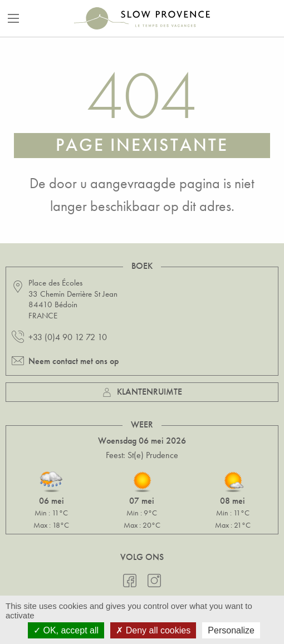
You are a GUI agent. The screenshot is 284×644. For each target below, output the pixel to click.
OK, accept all (66, 630)
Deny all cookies (153, 630)
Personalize (231, 630)
